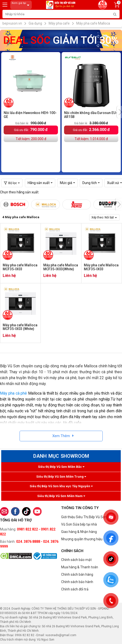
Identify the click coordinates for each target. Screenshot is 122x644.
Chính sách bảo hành (77, 582)
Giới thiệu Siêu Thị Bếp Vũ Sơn (84, 517)
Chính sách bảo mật (76, 560)
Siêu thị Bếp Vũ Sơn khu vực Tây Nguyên (61, 486)
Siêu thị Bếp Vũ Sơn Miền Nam (61, 496)
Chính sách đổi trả (75, 589)
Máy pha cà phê (13, 393)
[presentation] (119, 204)
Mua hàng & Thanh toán (80, 567)
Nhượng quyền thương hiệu (82, 539)
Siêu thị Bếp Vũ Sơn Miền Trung (61, 477)
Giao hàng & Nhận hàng (79, 532)
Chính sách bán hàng (77, 574)
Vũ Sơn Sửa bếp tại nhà (79, 524)
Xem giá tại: (21, 5)
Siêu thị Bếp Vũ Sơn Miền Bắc (61, 467)
